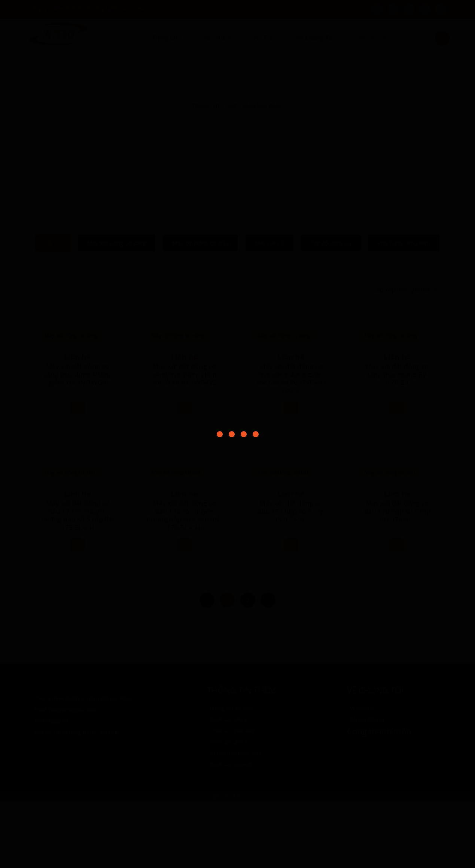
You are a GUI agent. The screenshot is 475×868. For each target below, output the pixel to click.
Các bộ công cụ (331, 243)
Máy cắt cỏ (270, 243)
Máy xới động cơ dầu (200, 243)
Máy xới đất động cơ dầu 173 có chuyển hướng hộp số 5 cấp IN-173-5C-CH (78, 582)
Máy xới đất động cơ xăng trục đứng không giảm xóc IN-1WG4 (77, 374)
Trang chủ (166, 38)
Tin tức (264, 38)
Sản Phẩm (217, 38)
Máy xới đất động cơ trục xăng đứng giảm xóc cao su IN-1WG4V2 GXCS (291, 444)
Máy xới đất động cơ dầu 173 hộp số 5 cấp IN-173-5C (184, 577)
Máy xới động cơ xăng (117, 243)
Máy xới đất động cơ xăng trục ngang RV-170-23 (398, 374)
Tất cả (53, 243)
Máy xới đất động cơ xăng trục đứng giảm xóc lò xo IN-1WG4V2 (184, 440)
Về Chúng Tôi (315, 38)
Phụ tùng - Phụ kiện (404, 243)
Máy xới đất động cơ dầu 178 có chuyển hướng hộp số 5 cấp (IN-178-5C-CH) (398, 582)
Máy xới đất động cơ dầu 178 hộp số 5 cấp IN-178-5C (291, 577)
